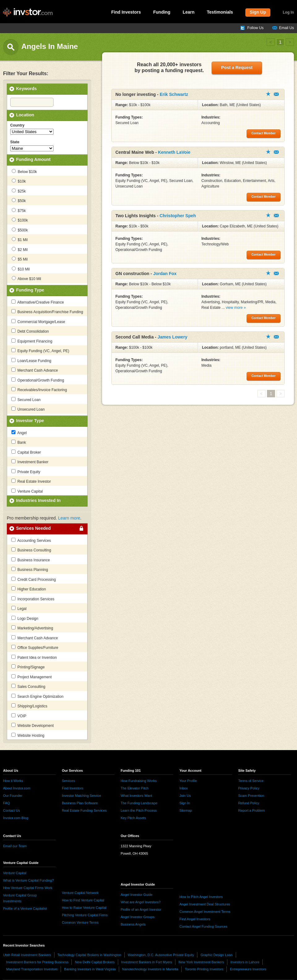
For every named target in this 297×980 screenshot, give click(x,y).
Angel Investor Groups (138, 917)
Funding (162, 12)
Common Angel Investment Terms (205, 912)
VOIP (19, 716)
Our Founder (13, 796)
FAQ (6, 803)
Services (68, 781)
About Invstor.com (17, 788)
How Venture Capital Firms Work (28, 888)
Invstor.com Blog (16, 818)
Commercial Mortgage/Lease (38, 322)
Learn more (69, 518)
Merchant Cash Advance (35, 370)
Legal (19, 608)
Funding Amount (33, 159)
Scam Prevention (251, 796)
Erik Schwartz (174, 94)
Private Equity (26, 472)
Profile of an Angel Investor (141, 909)
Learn (188, 12)
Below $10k (24, 171)
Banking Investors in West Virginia (90, 969)
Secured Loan (26, 399)
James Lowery (172, 337)
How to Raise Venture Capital (84, 908)
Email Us (286, 28)
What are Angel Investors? (141, 902)
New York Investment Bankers (201, 962)
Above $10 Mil (26, 278)
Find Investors (126, 12)
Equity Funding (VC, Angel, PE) (40, 351)
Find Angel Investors (195, 919)
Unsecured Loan (28, 409)
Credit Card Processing (34, 579)
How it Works (13, 781)
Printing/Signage (28, 667)
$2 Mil (20, 249)
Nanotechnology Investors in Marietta (150, 969)
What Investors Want (136, 796)
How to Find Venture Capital (83, 900)
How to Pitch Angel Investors (201, 897)
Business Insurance (31, 560)
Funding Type (30, 290)
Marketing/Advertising (32, 628)
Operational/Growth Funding (38, 380)
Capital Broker (26, 452)
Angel (19, 433)
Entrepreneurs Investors (248, 969)
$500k (20, 230)
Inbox (184, 788)
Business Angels (133, 924)
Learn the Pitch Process (139, 810)
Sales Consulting (28, 686)
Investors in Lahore (245, 962)
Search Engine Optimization (37, 696)
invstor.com (28, 12)
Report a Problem (252, 810)
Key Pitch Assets (133, 818)
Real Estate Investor (31, 481)
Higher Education (29, 589)
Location (25, 115)
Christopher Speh (178, 216)
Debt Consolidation (30, 331)
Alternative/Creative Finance (38, 302)
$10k (19, 181)
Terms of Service (251, 781)
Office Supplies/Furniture (35, 647)
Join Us (185, 796)
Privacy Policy (249, 788)
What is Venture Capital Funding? (28, 880)
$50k (19, 201)
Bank (19, 442)
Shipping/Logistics (29, 706)
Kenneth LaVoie (174, 152)
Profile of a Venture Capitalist (25, 909)
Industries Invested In (38, 500)
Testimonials (220, 12)
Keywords (26, 89)
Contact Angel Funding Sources (203, 926)
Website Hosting (28, 735)
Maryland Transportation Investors (32, 969)
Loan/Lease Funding (31, 360)
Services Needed (33, 528)
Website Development (33, 725)
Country (17, 125)
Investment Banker (30, 462)
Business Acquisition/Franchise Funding (47, 312)
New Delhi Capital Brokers (95, 962)
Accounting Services (31, 540)
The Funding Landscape (139, 803)
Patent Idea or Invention (34, 657)
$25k (19, 191)
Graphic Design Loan (216, 955)
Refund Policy (249, 803)
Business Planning (30, 569)
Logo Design (25, 618)
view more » (236, 308)
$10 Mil (21, 269)
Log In (288, 12)
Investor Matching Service (82, 796)
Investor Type (30, 421)
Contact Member (276, 94)
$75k (19, 210)
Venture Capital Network (80, 893)
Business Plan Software (80, 803)
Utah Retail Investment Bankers (27, 955)
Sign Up (258, 12)
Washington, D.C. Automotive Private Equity (161, 955)
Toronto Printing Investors (204, 969)
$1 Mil (20, 240)
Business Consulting (31, 550)
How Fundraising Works (139, 781)
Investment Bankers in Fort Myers (147, 962)
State (15, 142)
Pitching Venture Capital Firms (85, 915)
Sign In (185, 803)
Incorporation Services (33, 599)
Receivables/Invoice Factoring (39, 390)
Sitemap (186, 810)
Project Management (32, 677)
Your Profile (188, 781)
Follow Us (255, 28)
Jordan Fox (165, 274)
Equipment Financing (32, 341)
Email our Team (15, 846)
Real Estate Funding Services (84, 810)
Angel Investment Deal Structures (205, 904)
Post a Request (237, 67)
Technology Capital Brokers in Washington (89, 955)
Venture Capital (27, 491)
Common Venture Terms (80, 922)
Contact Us (11, 810)
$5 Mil (20, 259)
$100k (20, 220)
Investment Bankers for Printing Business (37, 962)
